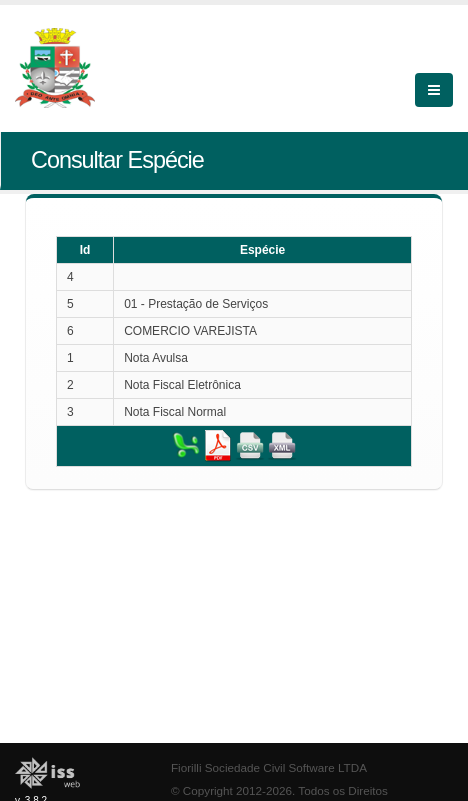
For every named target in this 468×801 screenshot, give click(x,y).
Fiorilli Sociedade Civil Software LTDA (269, 767)
